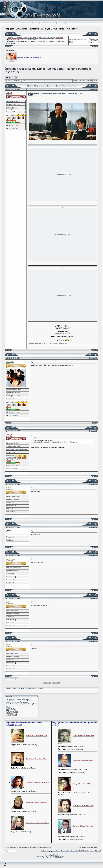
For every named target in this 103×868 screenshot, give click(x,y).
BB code (8, 707)
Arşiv (92, 851)
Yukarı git (98, 851)
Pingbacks (9, 714)
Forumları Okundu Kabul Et (88, 847)
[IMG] (7, 710)
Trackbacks (9, 713)
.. (62, 146)
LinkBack (76, 81)
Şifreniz (71, 42)
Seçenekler (86, 81)
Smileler (8, 708)
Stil (95, 81)
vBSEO (57, 858)
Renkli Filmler (32, 39)
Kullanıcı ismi (73, 39)
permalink (94, 89)
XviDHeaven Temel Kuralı (62, 333)
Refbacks (9, 716)
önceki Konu (47, 683)
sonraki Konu (56, 683)
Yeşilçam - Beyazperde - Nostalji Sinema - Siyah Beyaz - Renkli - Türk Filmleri (31, 38)
